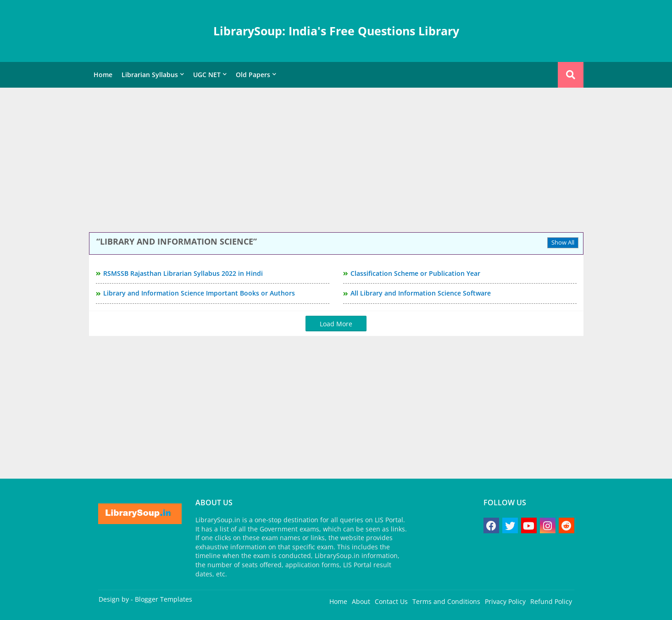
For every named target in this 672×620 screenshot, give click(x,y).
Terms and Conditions (446, 601)
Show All (563, 242)
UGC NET (207, 75)
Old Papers (253, 75)
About (361, 601)
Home (103, 75)
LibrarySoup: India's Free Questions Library (336, 31)
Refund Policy (551, 601)
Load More (336, 324)
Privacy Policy (505, 601)
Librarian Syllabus (150, 75)
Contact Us (391, 601)
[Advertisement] (336, 161)
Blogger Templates (164, 599)
